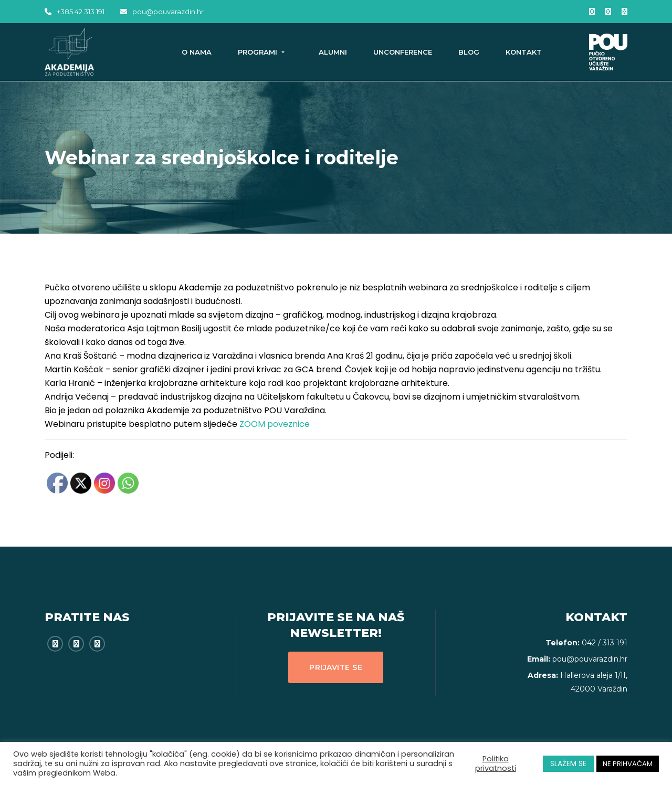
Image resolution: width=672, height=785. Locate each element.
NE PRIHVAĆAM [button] (628, 764)
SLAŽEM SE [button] (568, 763)
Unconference (403, 52)
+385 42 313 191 (75, 12)
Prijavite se (336, 667)
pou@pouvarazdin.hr (162, 12)
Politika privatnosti (496, 763)
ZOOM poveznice (275, 424)
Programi (259, 52)
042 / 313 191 (605, 643)
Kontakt (524, 52)
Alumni (333, 52)
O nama (197, 52)
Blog (469, 52)
